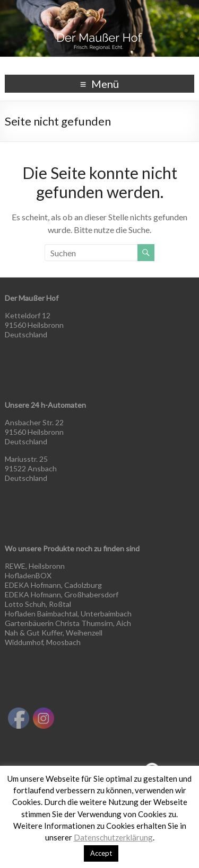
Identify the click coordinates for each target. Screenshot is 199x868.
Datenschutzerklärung (113, 837)
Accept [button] (101, 853)
